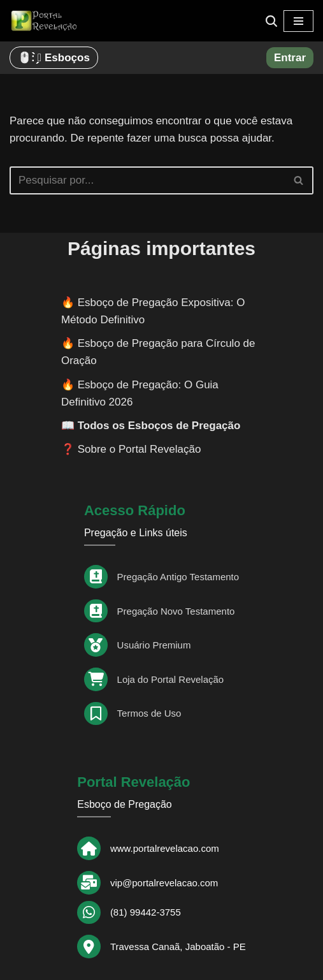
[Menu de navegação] (298, 21)
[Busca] (271, 21)
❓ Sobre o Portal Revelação (131, 449)
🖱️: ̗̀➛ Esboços (54, 58)
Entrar (290, 58)
